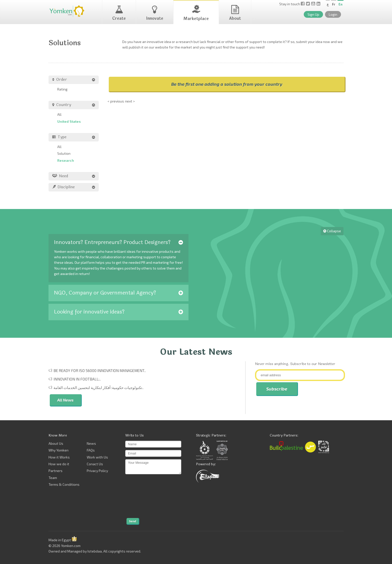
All (59, 114)
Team (53, 478)
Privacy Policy (97, 471)
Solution (64, 153)
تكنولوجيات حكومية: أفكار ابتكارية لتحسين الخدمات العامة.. (98, 387)
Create (119, 13)
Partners (55, 471)
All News (65, 400)
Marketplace (196, 13)
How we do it (59, 464)
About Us (56, 443)
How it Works (59, 457)
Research (66, 160)
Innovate (155, 13)
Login (333, 14)
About (235, 13)
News (91, 443)
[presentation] (146, 496)
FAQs (91, 450)
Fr (334, 4)
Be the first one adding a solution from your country (227, 84)
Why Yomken (58, 450)
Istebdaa (95, 551)
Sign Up (313, 14)
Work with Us (97, 457)
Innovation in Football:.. (77, 379)
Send (132, 521)
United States (69, 121)
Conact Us (95, 464)
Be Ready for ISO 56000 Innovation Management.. (100, 370)
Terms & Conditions (64, 484)
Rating (62, 89)
